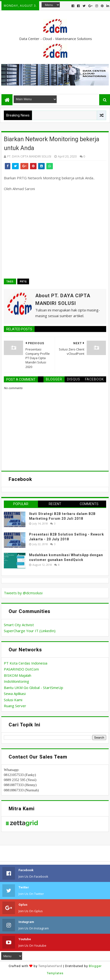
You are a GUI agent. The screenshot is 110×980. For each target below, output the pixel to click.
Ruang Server (15, 706)
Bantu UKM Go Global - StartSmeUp (34, 688)
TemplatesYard (50, 966)
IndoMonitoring (16, 681)
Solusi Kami (13, 700)
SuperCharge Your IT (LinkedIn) (30, 631)
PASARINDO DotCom (21, 669)
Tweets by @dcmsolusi (23, 593)
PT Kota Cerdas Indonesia (26, 663)
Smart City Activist (19, 625)
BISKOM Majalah (18, 675)
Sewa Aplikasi (15, 694)
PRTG (23, 281)
